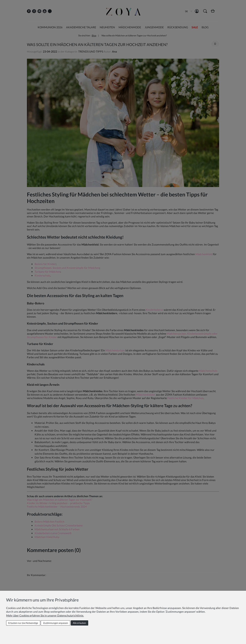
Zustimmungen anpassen (56, 623)
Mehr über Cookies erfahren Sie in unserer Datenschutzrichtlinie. (45, 615)
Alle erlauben (79, 623)
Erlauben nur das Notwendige (23, 623)
